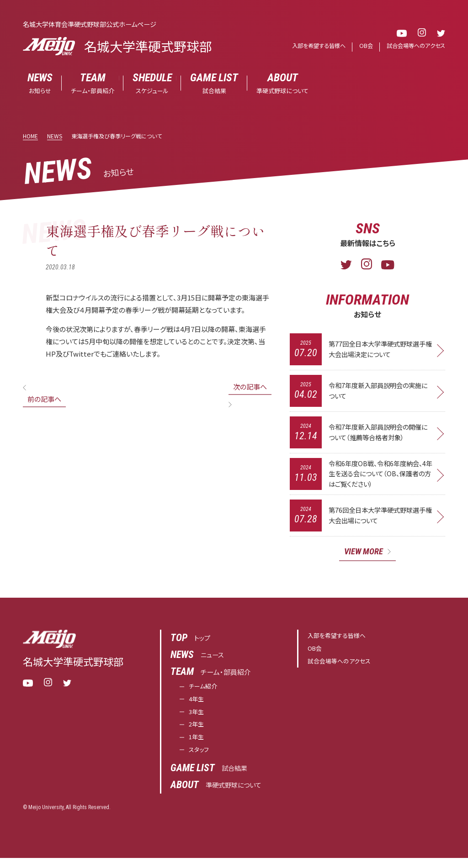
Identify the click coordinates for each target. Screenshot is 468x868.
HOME (30, 136)
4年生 (197, 705)
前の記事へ (44, 399)
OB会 (361, 46)
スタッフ (200, 760)
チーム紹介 (205, 691)
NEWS (55, 136)
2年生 (197, 732)
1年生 (197, 746)
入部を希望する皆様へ (311, 46)
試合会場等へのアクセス (414, 46)
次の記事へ (250, 387)
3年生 (197, 718)
